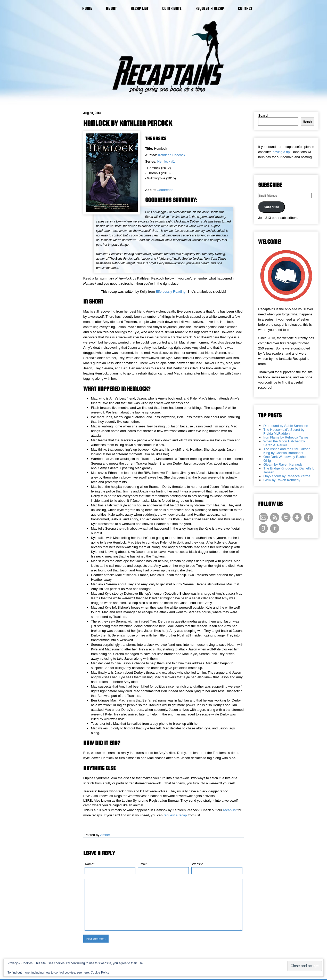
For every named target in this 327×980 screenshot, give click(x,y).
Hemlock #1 (166, 161)
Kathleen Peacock (172, 155)
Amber (105, 835)
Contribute (172, 8)
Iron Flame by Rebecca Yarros (286, 437)
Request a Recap (210, 8)
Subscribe (272, 207)
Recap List (140, 8)
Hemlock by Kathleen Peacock (128, 123)
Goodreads (165, 190)
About (111, 8)
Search (264, 115)
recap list (230, 810)
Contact (245, 8)
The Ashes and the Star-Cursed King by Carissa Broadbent (287, 451)
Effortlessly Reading (171, 292)
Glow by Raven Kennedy (282, 480)
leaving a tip (281, 152)
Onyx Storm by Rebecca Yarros (287, 476)
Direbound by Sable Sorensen (286, 426)
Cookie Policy (100, 973)
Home (87, 8)
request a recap (175, 815)
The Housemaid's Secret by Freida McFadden (284, 432)
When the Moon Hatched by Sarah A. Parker (284, 443)
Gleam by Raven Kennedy (283, 464)
